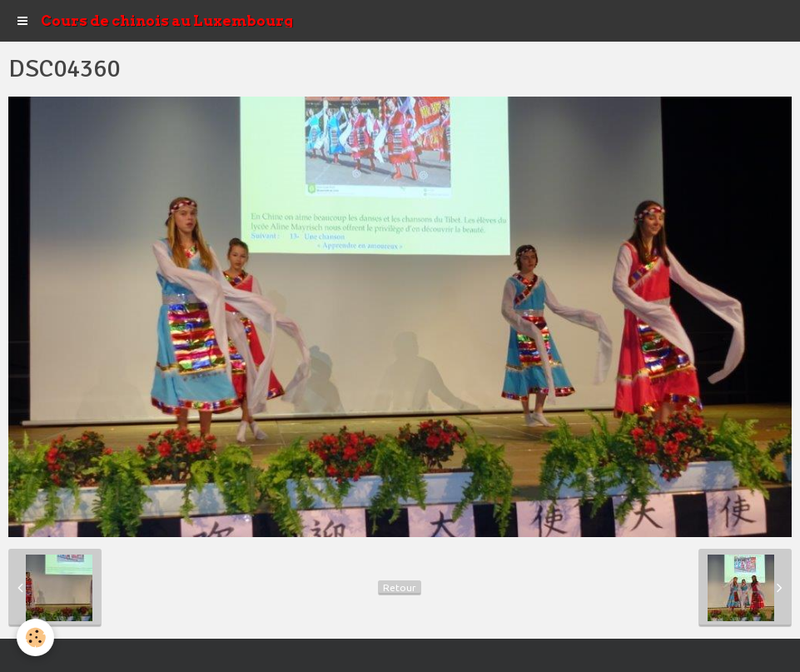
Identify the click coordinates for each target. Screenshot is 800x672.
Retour (400, 587)
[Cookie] (35, 637)
